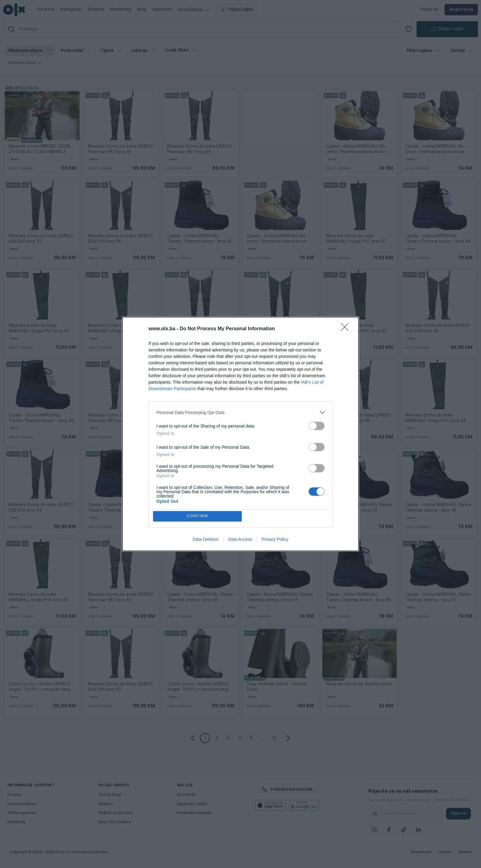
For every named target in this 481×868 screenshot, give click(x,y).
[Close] (347, 328)
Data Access (240, 540)
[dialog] (240, 434)
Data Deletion (206, 540)
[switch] (317, 425)
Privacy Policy (275, 540)
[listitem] (240, 412)
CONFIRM (198, 516)
